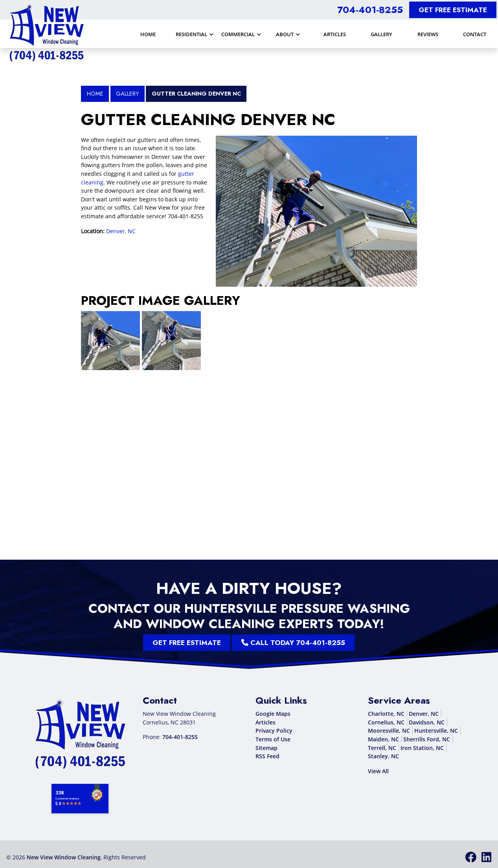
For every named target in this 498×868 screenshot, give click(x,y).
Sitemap (266, 748)
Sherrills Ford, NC (427, 739)
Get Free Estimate (453, 10)
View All (378, 771)
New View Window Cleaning (64, 857)
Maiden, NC (383, 739)
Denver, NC (121, 231)
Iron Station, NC (422, 748)
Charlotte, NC (386, 714)
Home (95, 94)
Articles (266, 722)
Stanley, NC (383, 756)
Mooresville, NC (389, 731)
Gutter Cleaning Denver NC (196, 94)
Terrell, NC (382, 748)
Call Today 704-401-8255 (253, 643)
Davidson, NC (427, 722)
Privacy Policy (274, 731)
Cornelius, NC (386, 722)
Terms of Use (273, 739)
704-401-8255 (370, 10)
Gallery (127, 94)
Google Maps (273, 714)
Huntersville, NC (436, 731)
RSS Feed (267, 756)
